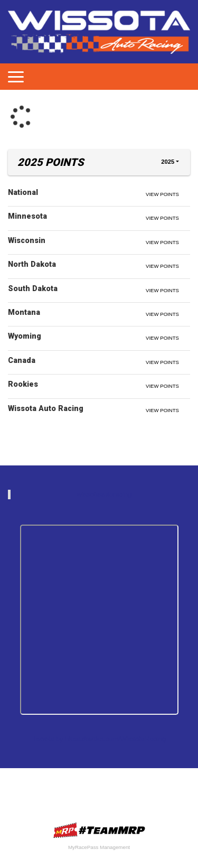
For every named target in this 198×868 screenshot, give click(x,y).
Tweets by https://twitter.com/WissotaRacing (99, 739)
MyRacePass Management (99, 847)
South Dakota (33, 288)
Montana (24, 312)
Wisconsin (27, 240)
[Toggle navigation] (16, 77)
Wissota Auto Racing (46, 408)
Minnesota (27, 216)
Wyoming (25, 336)
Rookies (23, 384)
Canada (22, 360)
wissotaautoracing (104, 494)
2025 (168, 162)
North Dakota (32, 264)
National (23, 192)
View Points (162, 194)
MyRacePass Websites (99, 830)
